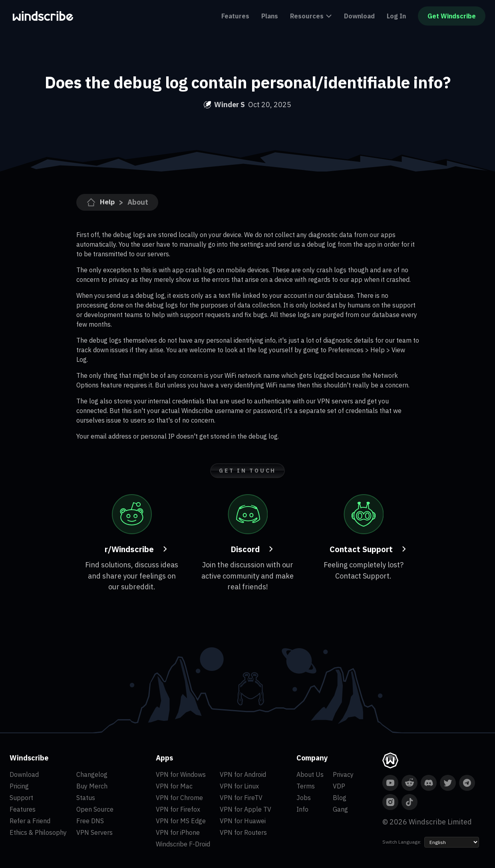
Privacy (343, 774)
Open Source (95, 809)
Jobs (304, 798)
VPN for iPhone (178, 832)
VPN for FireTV (241, 798)
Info (302, 809)
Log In (396, 16)
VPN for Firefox (178, 809)
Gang (340, 809)
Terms (306, 786)
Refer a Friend (30, 821)
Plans (270, 16)
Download (359, 16)
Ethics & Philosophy (38, 832)
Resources (311, 16)
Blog (340, 798)
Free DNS (90, 821)
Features (235, 16)
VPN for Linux (239, 786)
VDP (339, 786)
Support (21, 798)
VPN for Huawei (243, 821)
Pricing (19, 786)
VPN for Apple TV (246, 809)
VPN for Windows (181, 774)
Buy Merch (92, 786)
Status (86, 798)
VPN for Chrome (179, 798)
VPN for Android (243, 774)
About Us (310, 774)
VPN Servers (94, 832)
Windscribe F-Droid (183, 844)
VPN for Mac (174, 786)
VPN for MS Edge (181, 821)
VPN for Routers (243, 832)
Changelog (92, 774)
